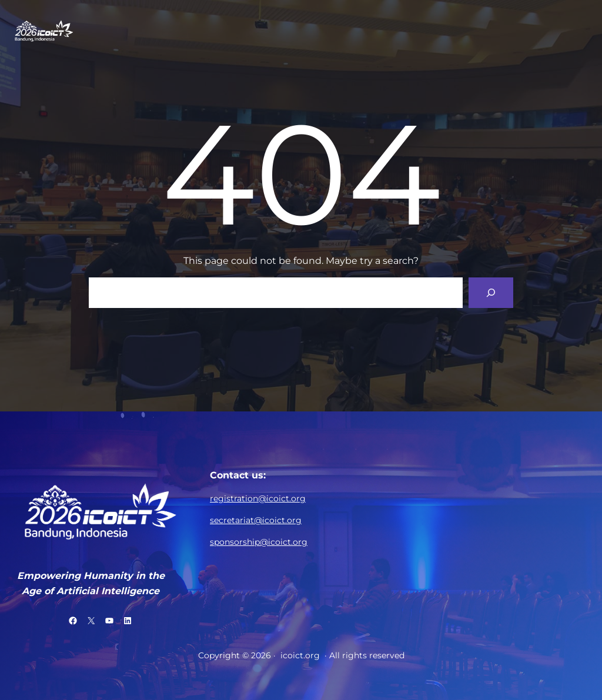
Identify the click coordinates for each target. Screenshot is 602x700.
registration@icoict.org (258, 498)
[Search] (491, 293)
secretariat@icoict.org (256, 520)
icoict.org (300, 655)
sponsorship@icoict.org (259, 542)
